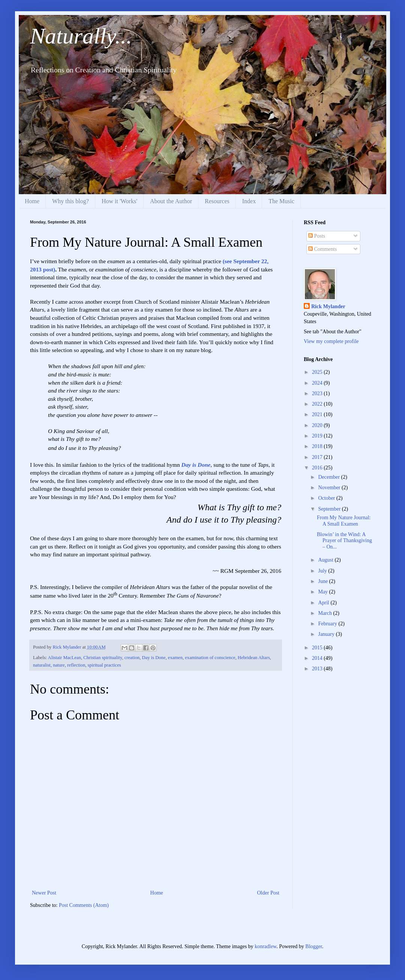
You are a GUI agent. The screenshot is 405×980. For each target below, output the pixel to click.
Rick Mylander (328, 306)
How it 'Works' (119, 201)
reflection (76, 665)
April (324, 603)
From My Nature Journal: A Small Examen (344, 521)
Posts (317, 236)
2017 (318, 457)
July (323, 571)
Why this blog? (70, 201)
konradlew (265, 946)
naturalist (42, 665)
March (325, 613)
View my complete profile (331, 341)
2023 (318, 393)
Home (32, 201)
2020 (318, 425)
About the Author (171, 201)
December (329, 477)
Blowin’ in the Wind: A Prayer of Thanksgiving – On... (344, 541)
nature (59, 665)
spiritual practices (104, 665)
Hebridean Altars (254, 658)
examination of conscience (210, 658)
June (323, 581)
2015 (318, 648)
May (323, 592)
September (330, 509)
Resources (217, 201)
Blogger (313, 946)
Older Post (268, 893)
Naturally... (81, 36)
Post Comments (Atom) (84, 905)
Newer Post (44, 893)
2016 (318, 468)
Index (249, 201)
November (330, 488)
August (326, 560)
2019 (318, 436)
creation (132, 658)
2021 (318, 414)
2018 (318, 446)
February (328, 624)
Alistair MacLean (64, 658)
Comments (322, 249)
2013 (318, 669)
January (327, 634)
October (327, 498)
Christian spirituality (103, 658)
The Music (281, 201)
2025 (318, 372)
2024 (318, 383)
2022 (318, 404)
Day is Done (196, 465)
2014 (318, 658)
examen (175, 658)
